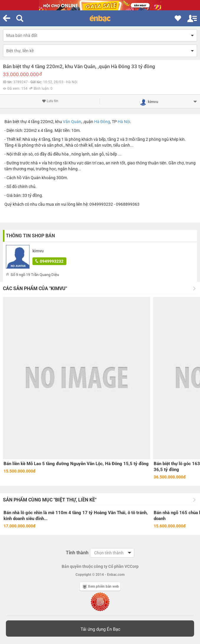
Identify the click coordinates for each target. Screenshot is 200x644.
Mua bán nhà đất (22, 35)
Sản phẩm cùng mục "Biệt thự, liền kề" (50, 500)
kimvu (38, 251)
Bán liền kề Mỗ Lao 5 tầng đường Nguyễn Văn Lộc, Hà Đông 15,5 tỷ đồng (76, 464)
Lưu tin (50, 101)
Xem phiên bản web (101, 586)
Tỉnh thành (77, 553)
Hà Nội (124, 122)
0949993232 (49, 261)
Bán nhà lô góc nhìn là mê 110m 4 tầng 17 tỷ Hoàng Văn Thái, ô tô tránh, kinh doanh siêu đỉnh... (76, 516)
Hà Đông (102, 122)
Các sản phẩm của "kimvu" (35, 289)
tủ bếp (111, 154)
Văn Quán (72, 122)
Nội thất (14, 154)
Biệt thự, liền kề (20, 51)
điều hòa (61, 154)
